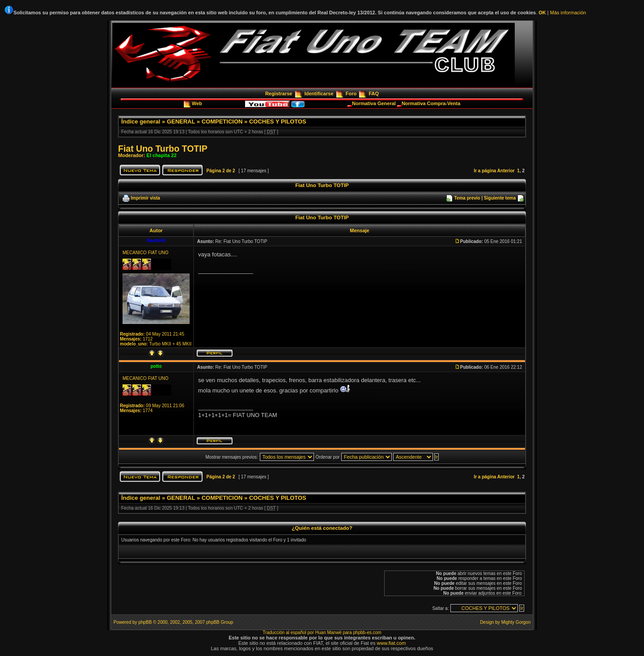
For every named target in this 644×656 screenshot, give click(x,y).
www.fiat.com (392, 643)
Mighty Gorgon (516, 622)
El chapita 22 (162, 155)
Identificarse (319, 94)
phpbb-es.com (367, 633)
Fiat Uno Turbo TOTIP (163, 149)
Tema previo (467, 198)
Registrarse (279, 94)
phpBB (145, 622)
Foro (351, 94)
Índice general (141, 121)
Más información (568, 13)
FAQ (374, 94)
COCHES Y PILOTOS (278, 121)
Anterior (506, 171)
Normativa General (375, 103)
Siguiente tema (500, 198)
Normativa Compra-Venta (431, 103)
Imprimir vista (145, 198)
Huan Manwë (328, 633)
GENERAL (181, 121)
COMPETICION (222, 121)
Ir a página (485, 171)
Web (198, 103)
